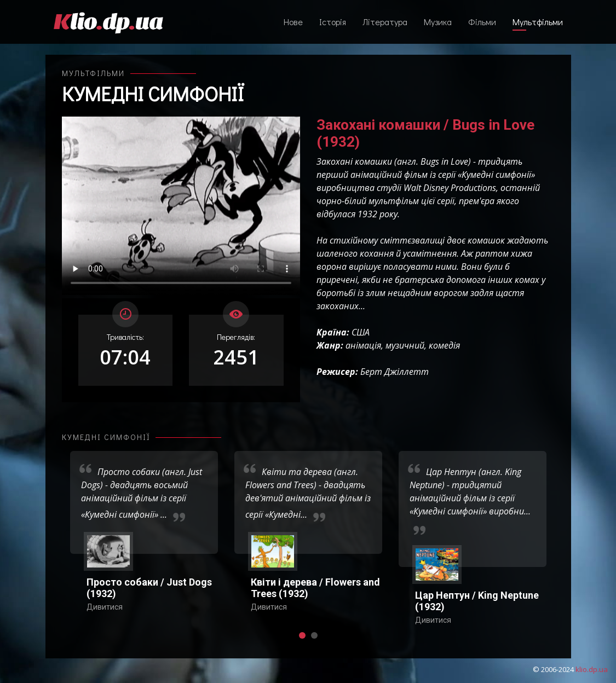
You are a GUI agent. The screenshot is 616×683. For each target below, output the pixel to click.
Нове (293, 22)
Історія (333, 22)
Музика (438, 22)
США (361, 332)
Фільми (482, 22)
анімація (363, 345)
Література (385, 22)
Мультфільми (538, 22)
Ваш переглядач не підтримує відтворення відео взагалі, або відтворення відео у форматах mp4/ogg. (181, 206)
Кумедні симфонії (153, 94)
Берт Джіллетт (395, 372)
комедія (444, 345)
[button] (302, 635)
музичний (405, 345)
